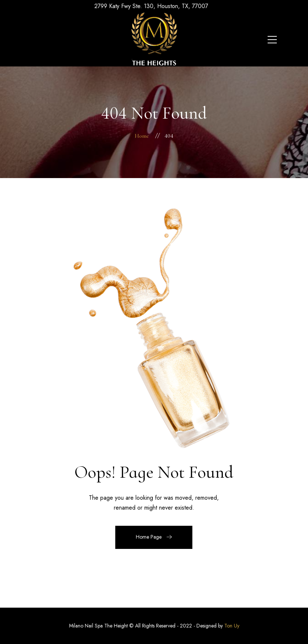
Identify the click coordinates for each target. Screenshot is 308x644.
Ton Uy (232, 626)
